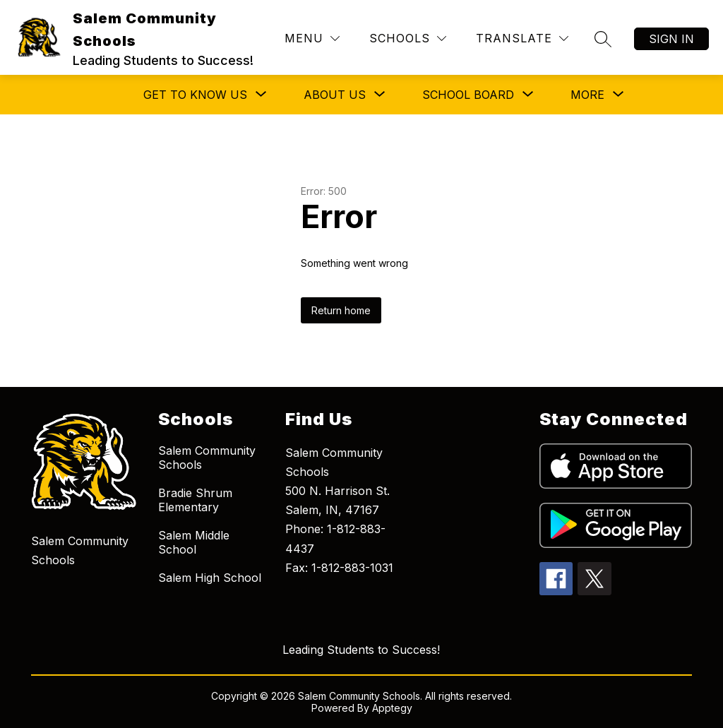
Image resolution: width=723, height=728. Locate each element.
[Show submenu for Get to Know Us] (195, 95)
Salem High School (210, 578)
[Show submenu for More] (587, 95)
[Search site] (603, 39)
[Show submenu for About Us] (335, 95)
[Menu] (312, 38)
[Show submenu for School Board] (468, 95)
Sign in (671, 39)
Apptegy (392, 708)
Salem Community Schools (207, 458)
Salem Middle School (194, 542)
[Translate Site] (522, 38)
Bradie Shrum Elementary (195, 500)
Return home (341, 310)
